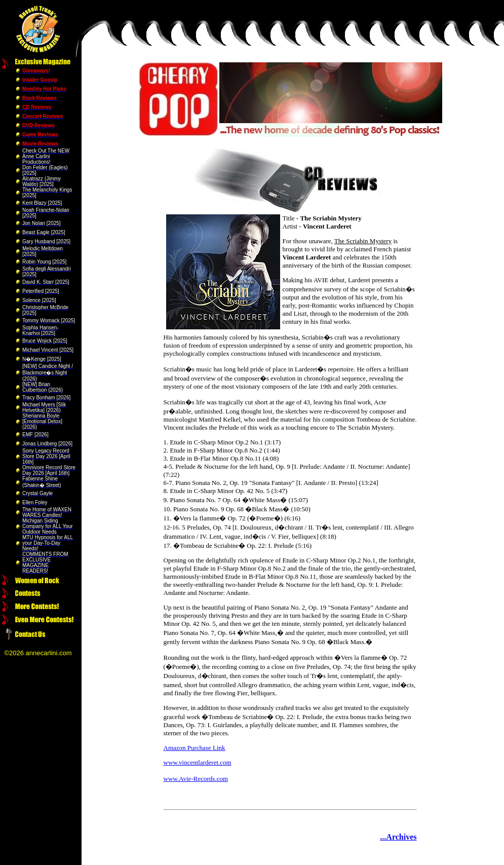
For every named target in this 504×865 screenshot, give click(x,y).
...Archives (398, 837)
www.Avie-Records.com (196, 779)
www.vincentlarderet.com (198, 762)
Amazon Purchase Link (195, 748)
